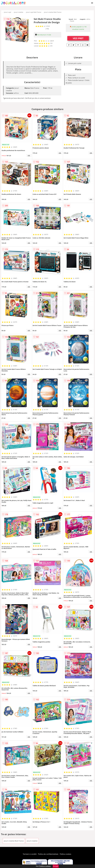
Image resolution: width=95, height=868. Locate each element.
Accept (56, 866)
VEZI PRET (78, 38)
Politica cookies (65, 854)
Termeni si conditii (30, 854)
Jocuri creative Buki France (53, 12)
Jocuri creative (19, 12)
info (29, 155)
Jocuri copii (8, 12)
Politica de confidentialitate (48, 854)
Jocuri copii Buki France (34, 12)
